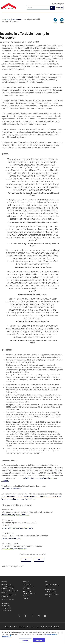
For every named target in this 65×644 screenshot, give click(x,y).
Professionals (7, 585)
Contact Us (26, 596)
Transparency (31, 627)
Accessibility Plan (41, 627)
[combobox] (38, 8)
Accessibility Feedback (53, 627)
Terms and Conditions (20, 627)
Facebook (5, 481)
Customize (25, 640)
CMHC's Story (27, 585)
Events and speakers (8, 599)
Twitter (28, 478)
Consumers (5, 603)
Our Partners (27, 591)
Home (4, 19)
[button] (52, 8)
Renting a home (6, 610)
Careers (25, 598)
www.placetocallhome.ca (11, 489)
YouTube (43, 478)
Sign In (55, 4)
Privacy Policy (8, 627)
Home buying (6, 606)
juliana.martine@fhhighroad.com (14, 549)
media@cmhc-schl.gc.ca (11, 538)
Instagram (35, 478)
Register (61, 4)
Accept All (39, 640)
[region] (32, 637)
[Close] (62, 633)
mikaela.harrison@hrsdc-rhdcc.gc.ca (15, 515)
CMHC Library (49, 587)
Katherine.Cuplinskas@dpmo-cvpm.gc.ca (17, 528)
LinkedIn (51, 478)
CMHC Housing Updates (52, 585)
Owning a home (6, 608)
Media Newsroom (15, 19)
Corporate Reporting (29, 594)
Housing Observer (50, 590)
